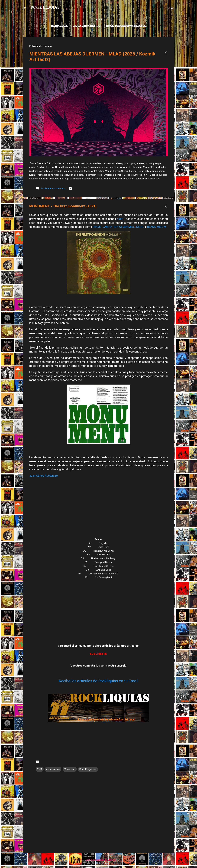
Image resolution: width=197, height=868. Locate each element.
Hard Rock (59, 26)
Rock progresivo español (126, 26)
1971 (40, 769)
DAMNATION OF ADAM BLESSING (123, 227)
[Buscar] (172, 9)
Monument (70, 769)
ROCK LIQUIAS (45, 8)
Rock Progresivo (87, 26)
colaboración (53, 769)
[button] (166, 53)
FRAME (97, 227)
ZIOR (120, 219)
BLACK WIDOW (157, 227)
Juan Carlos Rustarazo (44, 476)
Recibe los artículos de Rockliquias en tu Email (98, 681)
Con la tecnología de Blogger (98, 860)
